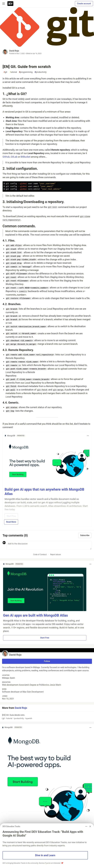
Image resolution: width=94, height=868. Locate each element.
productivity (41, 72)
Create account (84, 4)
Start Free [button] (45, 638)
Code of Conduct (40, 554)
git (5, 72)
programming (26, 72)
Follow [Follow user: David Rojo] (47, 661)
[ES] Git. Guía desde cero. (47, 717)
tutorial (13, 72)
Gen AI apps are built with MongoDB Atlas (35, 615)
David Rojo (14, 51)
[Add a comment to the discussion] (49, 545)
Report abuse (55, 554)
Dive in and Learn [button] (45, 855)
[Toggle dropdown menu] (88, 436)
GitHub (6, 157)
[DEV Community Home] (10, 4)
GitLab (14, 157)
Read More (11, 522)
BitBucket (26, 157)
